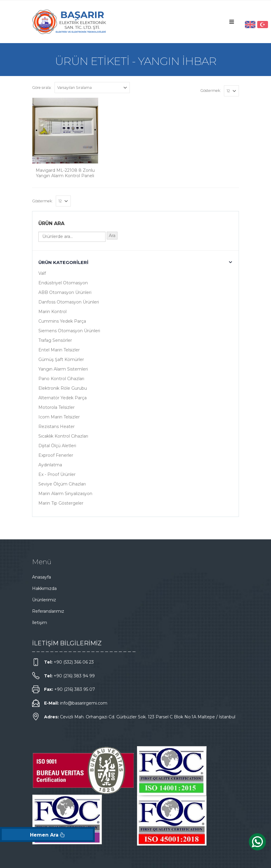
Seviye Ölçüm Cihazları (62, 484)
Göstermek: (211, 91)
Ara (112, 236)
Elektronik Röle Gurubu (63, 388)
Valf (42, 273)
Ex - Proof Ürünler (57, 474)
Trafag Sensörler (55, 340)
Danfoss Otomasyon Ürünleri (69, 302)
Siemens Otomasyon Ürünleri (69, 331)
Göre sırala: (42, 88)
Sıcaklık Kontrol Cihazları (63, 436)
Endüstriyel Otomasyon (63, 283)
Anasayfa (42, 577)
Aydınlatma (50, 465)
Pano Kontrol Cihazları (61, 379)
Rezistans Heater (57, 427)
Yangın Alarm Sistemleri (63, 369)
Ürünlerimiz (44, 600)
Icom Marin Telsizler (59, 417)
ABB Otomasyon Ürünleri (65, 292)
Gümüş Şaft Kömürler (61, 359)
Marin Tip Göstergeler (61, 503)
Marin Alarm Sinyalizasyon (65, 494)
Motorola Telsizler (57, 407)
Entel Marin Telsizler (59, 350)
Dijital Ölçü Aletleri (57, 446)
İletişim (40, 623)
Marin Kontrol (52, 312)
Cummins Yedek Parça (62, 321)
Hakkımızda (44, 588)
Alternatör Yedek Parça (63, 398)
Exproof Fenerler (56, 455)
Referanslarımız (48, 611)
